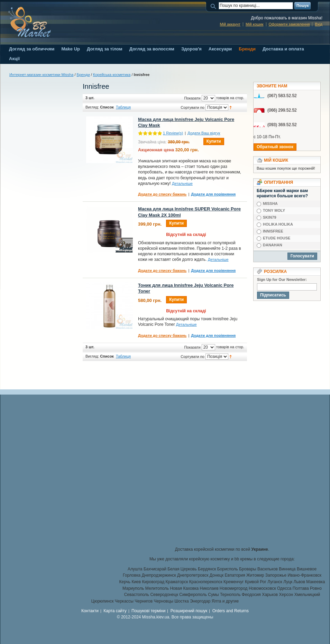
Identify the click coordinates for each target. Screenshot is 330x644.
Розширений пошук (189, 611)
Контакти (90, 611)
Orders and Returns (231, 611)
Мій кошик (255, 24)
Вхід (319, 24)
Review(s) (173, 133)
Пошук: (214, 6)
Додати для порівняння (213, 194)
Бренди (83, 75)
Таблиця (123, 107)
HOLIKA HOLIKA (278, 224)
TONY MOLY (274, 210)
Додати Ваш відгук (204, 133)
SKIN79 (270, 217)
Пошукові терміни (148, 611)
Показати (192, 98)
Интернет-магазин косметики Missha (41, 75)
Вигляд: (92, 107)
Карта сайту (115, 611)
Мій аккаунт (230, 24)
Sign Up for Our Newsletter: (282, 280)
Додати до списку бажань (162, 194)
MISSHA (270, 203)
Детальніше (182, 183)
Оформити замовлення (289, 24)
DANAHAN (273, 245)
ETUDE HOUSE (277, 238)
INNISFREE (273, 231)
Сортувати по (192, 107)
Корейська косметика (112, 75)
